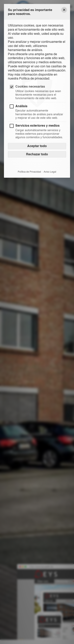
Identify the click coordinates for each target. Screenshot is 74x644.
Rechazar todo (37, 154)
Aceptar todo (37, 146)
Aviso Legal (50, 172)
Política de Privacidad (29, 172)
